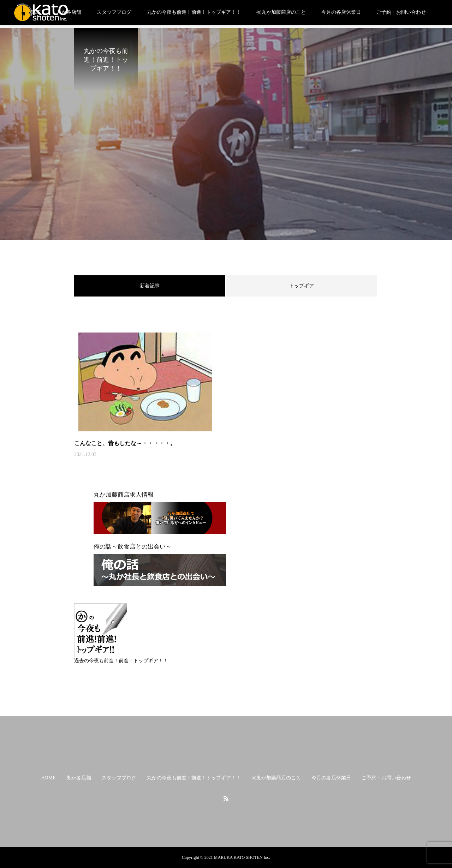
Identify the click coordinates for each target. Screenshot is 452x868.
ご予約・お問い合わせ (401, 12)
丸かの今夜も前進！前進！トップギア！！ (194, 12)
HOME (48, 778)
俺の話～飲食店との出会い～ (133, 547)
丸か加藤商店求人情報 (124, 495)
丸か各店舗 (69, 12)
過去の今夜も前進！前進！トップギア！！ (121, 661)
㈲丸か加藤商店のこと (281, 12)
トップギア (302, 286)
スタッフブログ (114, 12)
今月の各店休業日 (341, 12)
